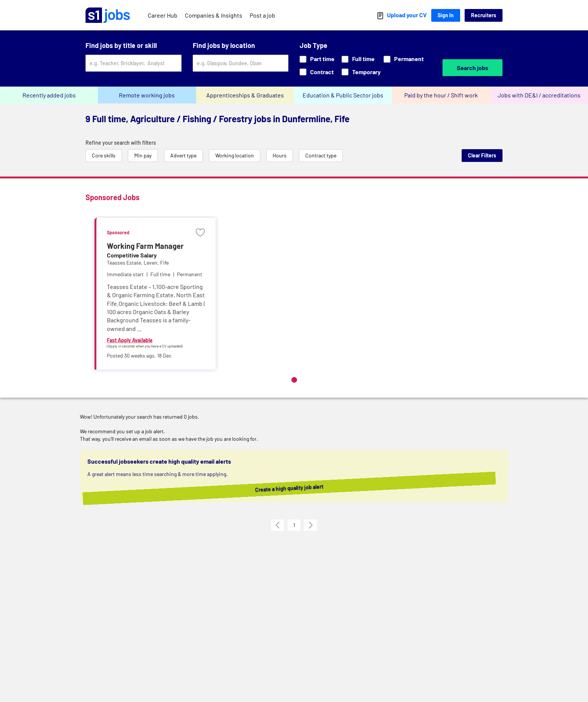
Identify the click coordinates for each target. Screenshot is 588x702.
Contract (317, 72)
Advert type (183, 155)
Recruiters (484, 15)
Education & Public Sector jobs (343, 95)
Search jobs (472, 68)
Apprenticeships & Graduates (245, 95)
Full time (358, 59)
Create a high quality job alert (298, 488)
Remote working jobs (147, 95)
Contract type (321, 155)
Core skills (104, 155)
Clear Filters (482, 155)
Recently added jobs (49, 95)
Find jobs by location (224, 45)
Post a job (262, 15)
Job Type (313, 45)
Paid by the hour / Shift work (441, 95)
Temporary (361, 72)
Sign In (446, 15)
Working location (235, 155)
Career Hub (163, 15)
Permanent (404, 59)
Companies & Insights (214, 15)
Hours (280, 155)
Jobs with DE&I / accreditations (539, 95)
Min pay (143, 155)
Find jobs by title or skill (121, 45)
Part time (317, 59)
